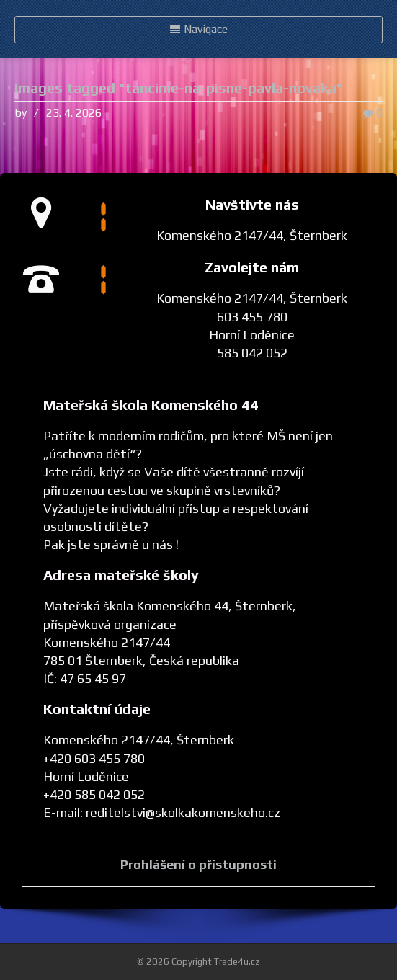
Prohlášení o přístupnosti (198, 864)
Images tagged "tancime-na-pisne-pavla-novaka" (178, 88)
